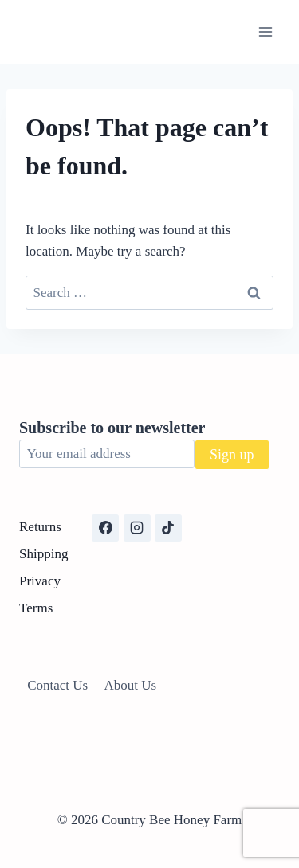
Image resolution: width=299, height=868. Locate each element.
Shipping (43, 554)
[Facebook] (105, 528)
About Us (131, 685)
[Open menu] (265, 31)
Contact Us (57, 685)
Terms (36, 608)
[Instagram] (137, 528)
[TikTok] (168, 528)
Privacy (40, 581)
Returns (40, 527)
